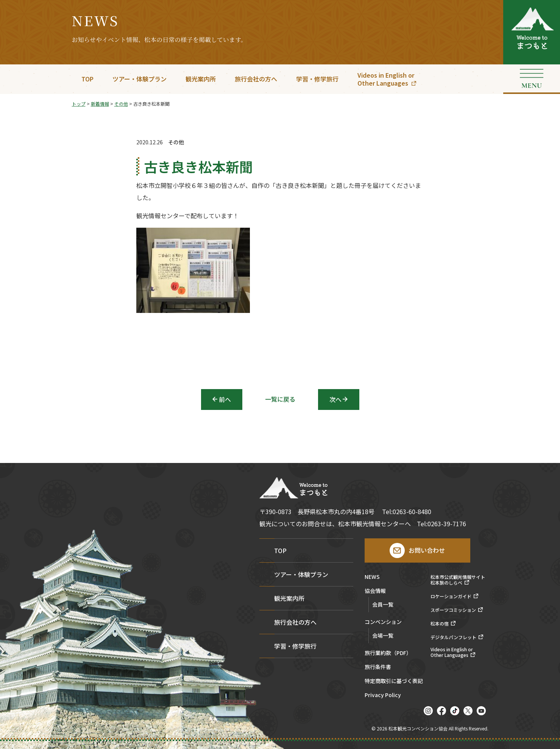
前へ (225, 399)
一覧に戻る (280, 399)
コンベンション (383, 622)
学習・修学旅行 (317, 79)
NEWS (372, 577)
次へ (335, 399)
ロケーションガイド (451, 596)
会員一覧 (383, 604)
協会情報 (375, 591)
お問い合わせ (427, 550)
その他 (176, 142)
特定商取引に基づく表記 (394, 681)
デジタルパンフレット (453, 637)
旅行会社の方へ (256, 79)
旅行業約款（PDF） (388, 653)
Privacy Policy (383, 695)
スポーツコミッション (453, 610)
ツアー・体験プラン (140, 79)
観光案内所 (201, 79)
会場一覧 (383, 635)
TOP (87, 79)
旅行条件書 (378, 667)
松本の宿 (440, 624)
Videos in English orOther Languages (386, 79)
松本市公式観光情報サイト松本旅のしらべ (458, 580)
